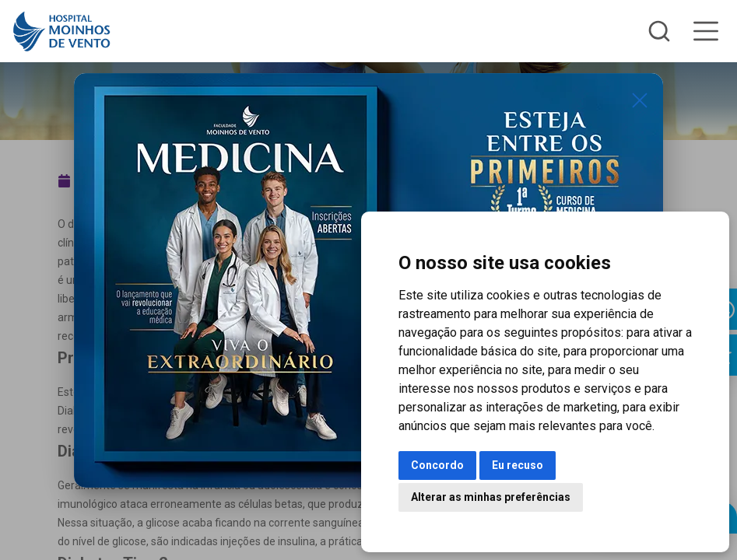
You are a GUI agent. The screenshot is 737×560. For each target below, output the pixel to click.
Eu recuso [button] (518, 465)
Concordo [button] (437, 465)
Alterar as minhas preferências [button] (491, 497)
